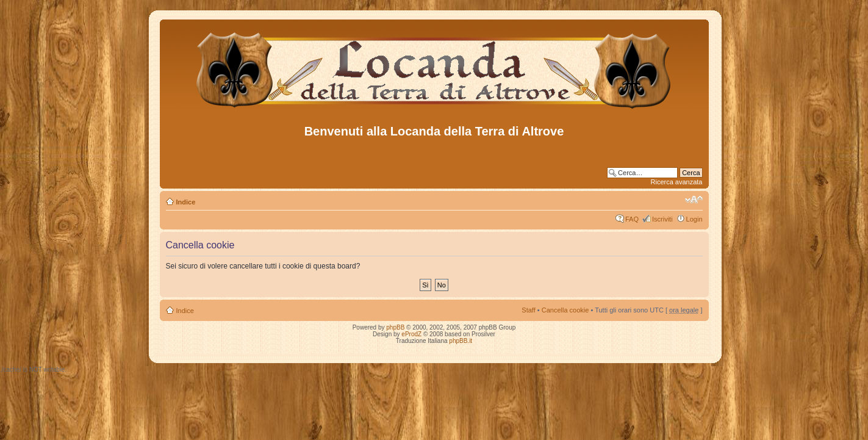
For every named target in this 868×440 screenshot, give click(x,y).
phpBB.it (461, 341)
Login (694, 219)
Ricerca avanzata (677, 182)
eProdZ (411, 334)
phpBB (395, 327)
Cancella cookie (565, 310)
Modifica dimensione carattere (694, 200)
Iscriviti (662, 219)
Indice (186, 202)
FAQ (632, 219)
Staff (528, 310)
